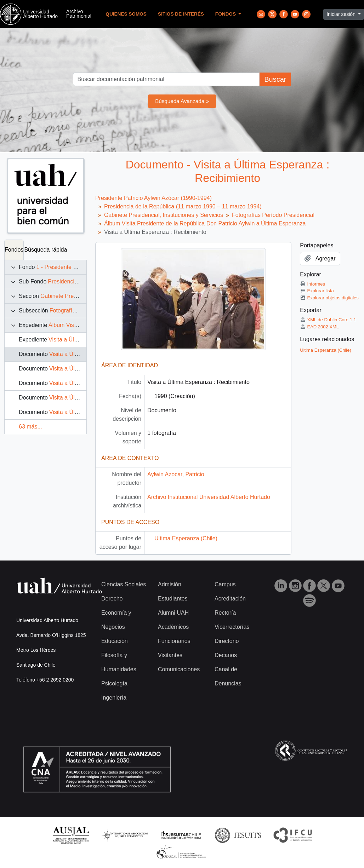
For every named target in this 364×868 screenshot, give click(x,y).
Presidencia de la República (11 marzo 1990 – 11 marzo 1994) (183, 206)
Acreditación (230, 599)
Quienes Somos (126, 14)
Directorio (227, 641)
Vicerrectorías (232, 627)
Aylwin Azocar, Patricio (176, 474)
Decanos (226, 655)
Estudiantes (173, 599)
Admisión (170, 584)
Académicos (173, 627)
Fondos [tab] (14, 250)
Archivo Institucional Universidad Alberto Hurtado (209, 497)
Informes (312, 284)
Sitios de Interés (181, 14)
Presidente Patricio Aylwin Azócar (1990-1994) (153, 198)
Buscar (275, 79)
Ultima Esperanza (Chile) (186, 538)
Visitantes (170, 655)
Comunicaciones (179, 669)
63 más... (30, 427)
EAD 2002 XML (319, 327)
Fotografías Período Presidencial (273, 215)
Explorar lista (317, 291)
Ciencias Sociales (124, 584)
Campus (225, 584)
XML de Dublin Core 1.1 (328, 320)
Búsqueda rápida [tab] (45, 250)
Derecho (112, 599)
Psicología (114, 683)
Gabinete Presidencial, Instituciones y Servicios (164, 215)
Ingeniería (114, 698)
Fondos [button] (226, 14)
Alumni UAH (173, 613)
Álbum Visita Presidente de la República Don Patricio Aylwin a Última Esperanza (205, 223)
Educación (115, 641)
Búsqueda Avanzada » (182, 101)
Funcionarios (174, 641)
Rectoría (225, 613)
